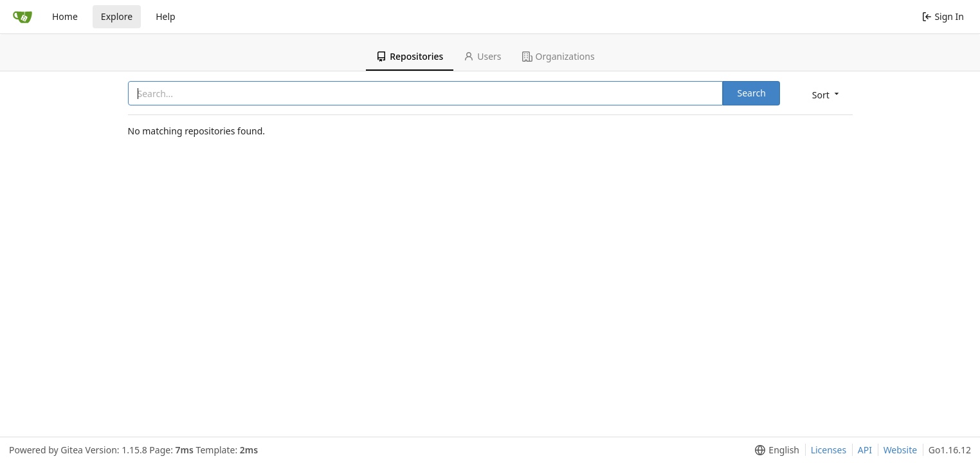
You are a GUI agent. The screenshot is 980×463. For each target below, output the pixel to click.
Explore (117, 16)
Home (65, 16)
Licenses (829, 450)
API (865, 450)
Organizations (558, 56)
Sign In (943, 16)
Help (166, 16)
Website (901, 450)
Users (482, 56)
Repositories (410, 56)
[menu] (827, 94)
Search (751, 93)
